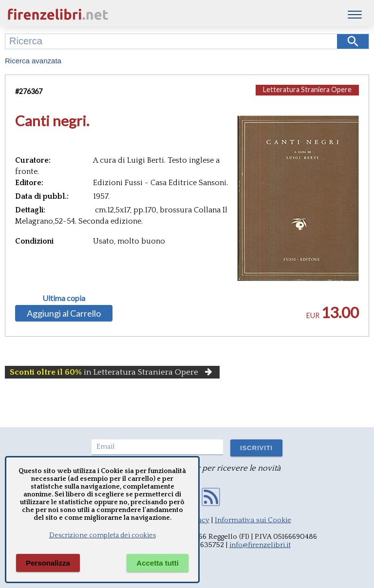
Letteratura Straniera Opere (307, 89)
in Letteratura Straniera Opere (112, 372)
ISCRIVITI (256, 448)
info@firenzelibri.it (260, 545)
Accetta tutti (158, 563)
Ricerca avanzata (33, 61)
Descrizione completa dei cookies (103, 535)
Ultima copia (64, 298)
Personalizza (48, 563)
